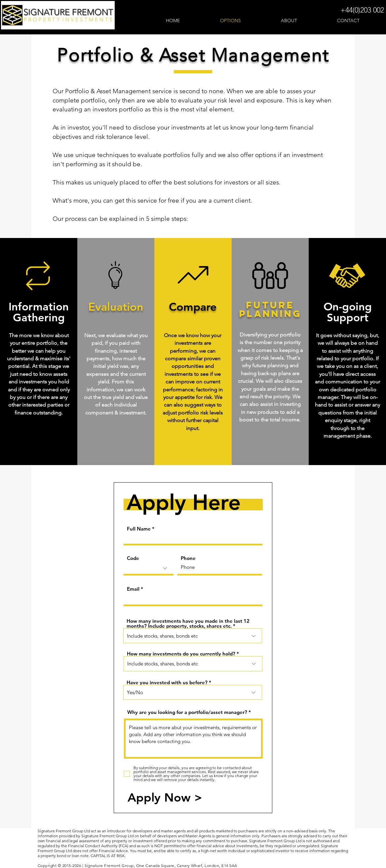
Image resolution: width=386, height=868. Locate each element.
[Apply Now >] (165, 798)
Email (133, 589)
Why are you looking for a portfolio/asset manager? (187, 712)
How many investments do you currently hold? (181, 654)
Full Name (139, 529)
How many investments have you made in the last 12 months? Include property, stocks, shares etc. (188, 623)
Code (133, 558)
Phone (188, 558)
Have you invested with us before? (167, 682)
